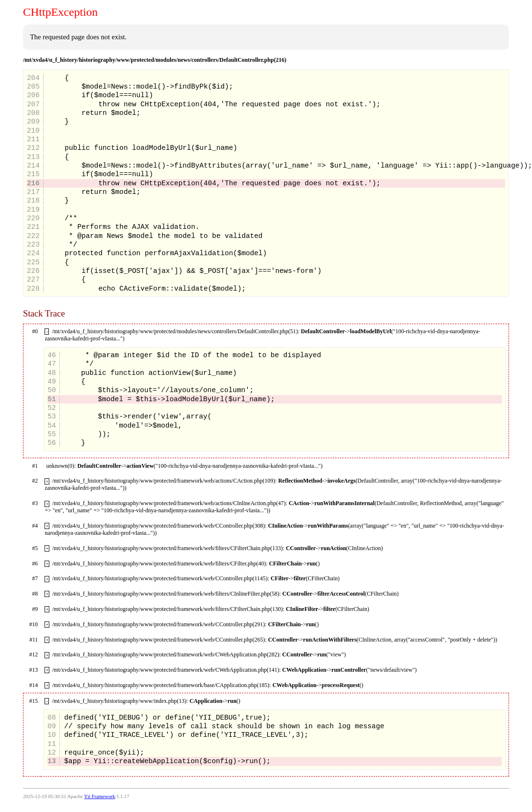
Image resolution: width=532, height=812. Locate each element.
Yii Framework (100, 796)
